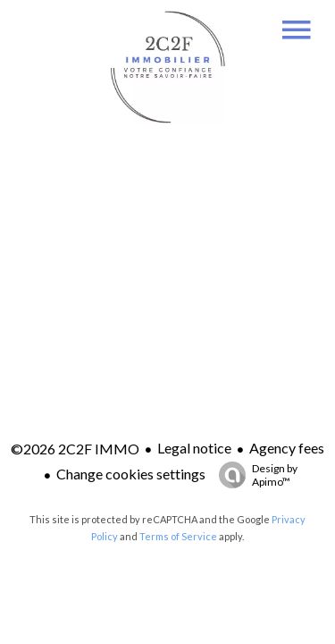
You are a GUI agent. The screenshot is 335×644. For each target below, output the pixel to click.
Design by (254, 475)
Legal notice (194, 448)
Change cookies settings (131, 474)
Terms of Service (178, 536)
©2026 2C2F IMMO (75, 449)
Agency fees (287, 448)
